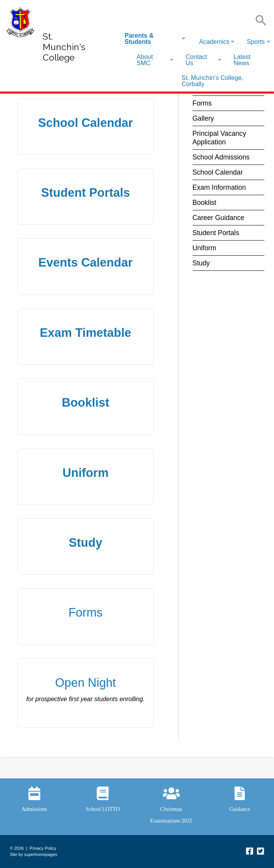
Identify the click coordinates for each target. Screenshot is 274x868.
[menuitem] (155, 39)
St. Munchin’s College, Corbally (212, 81)
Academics (214, 42)
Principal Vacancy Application (219, 138)
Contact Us (196, 60)
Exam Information (219, 187)
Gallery (203, 118)
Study (85, 543)
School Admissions (221, 157)
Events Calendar (86, 262)
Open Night (86, 683)
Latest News (242, 60)
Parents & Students (139, 39)
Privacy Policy (43, 848)
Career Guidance (219, 218)
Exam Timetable (86, 333)
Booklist (85, 403)
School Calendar (86, 123)
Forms (85, 612)
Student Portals (86, 193)
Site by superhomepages (34, 854)
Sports (256, 42)
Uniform (86, 473)
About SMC (145, 60)
